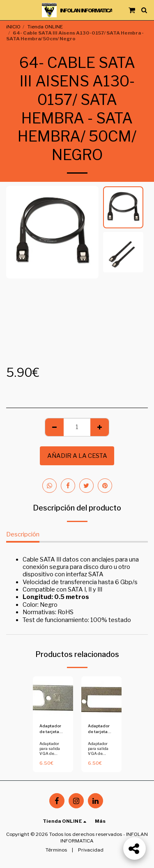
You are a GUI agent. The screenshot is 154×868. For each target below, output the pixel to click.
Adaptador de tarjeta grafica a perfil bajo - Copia (99, 729)
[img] (53, 696)
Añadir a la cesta (77, 456)
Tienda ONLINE (45, 27)
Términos (56, 850)
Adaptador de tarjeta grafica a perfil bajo (50, 729)
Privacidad (91, 850)
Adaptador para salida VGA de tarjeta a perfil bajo (53, 753)
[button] (9, 10)
